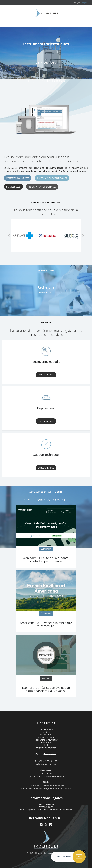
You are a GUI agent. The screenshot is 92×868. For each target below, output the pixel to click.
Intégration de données (46, 80)
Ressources (46, 742)
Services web (46, 62)
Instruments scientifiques (46, 44)
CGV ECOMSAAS (46, 807)
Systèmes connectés (18, 178)
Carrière (46, 732)
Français (77, 2)
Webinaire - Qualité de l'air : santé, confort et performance (46, 559)
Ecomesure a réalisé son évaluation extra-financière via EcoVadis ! (46, 689)
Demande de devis (46, 735)
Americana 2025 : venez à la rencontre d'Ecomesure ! (46, 624)
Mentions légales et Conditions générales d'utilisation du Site (46, 810)
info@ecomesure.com (46, 764)
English (85, 2)
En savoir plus (46, 293)
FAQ (46, 745)
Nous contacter (46, 729)
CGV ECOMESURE (46, 805)
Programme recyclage (46, 748)
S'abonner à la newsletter (46, 740)
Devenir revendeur (46, 737)
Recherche (46, 287)
